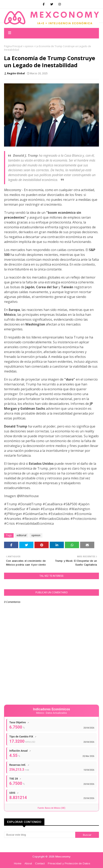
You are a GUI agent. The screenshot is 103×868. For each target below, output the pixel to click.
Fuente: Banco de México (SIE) (51, 808)
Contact (40, 863)
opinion (29, 46)
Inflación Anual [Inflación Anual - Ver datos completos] (20, 751)
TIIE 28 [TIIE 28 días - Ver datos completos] (15, 779)
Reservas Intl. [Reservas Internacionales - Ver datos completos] (19, 765)
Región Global (16, 73)
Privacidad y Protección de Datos (69, 863)
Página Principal (13, 46)
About (28, 863)
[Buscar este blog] (40, 835)
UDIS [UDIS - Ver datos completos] (14, 793)
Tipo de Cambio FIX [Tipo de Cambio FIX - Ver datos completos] (23, 737)
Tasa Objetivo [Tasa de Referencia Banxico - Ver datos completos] (19, 722)
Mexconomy (63, 857)
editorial (21, 535)
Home (18, 863)
